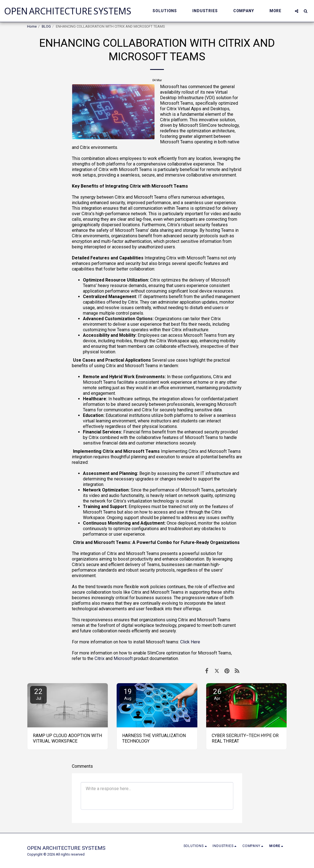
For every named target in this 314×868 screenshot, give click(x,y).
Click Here (190, 642)
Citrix (100, 658)
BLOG (46, 26)
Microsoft (123, 658)
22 (38, 694)
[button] (167, 11)
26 (217, 694)
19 (128, 694)
